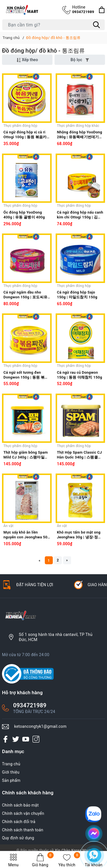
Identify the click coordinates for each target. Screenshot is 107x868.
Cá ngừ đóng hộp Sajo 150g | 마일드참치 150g (77, 295)
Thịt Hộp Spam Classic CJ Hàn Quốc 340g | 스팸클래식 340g (79, 455)
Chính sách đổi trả (19, 822)
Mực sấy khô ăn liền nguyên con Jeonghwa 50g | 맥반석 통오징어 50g (27, 535)
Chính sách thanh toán (23, 830)
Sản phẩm (11, 780)
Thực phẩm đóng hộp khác (78, 126)
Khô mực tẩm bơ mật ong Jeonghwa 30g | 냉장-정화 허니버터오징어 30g (79, 535)
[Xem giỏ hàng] (102, 10)
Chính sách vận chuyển (23, 813)
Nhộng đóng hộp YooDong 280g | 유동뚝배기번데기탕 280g (80, 135)
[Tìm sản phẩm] (53, 25)
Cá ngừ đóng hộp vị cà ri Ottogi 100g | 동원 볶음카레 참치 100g (25, 135)
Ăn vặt (8, 526)
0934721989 (83, 9)
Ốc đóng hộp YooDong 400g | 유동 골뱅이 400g (24, 215)
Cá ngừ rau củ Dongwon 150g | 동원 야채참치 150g (80, 375)
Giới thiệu (11, 772)
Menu (13, 860)
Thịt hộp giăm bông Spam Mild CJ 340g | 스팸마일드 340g (26, 455)
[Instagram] (36, 739)
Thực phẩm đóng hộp (20, 126)
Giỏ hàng (43, 860)
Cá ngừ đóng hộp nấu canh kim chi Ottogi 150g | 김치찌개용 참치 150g (80, 215)
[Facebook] (5, 739)
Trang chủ (11, 764)
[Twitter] (16, 739)
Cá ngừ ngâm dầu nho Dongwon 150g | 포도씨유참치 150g (25, 295)
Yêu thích (69, 860)
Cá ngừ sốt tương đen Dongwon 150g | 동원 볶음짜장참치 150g (26, 375)
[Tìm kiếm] (96, 25)
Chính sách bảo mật (20, 805)
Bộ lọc (80, 60)
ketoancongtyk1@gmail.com (41, 726)
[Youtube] (26, 739)
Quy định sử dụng (18, 838)
